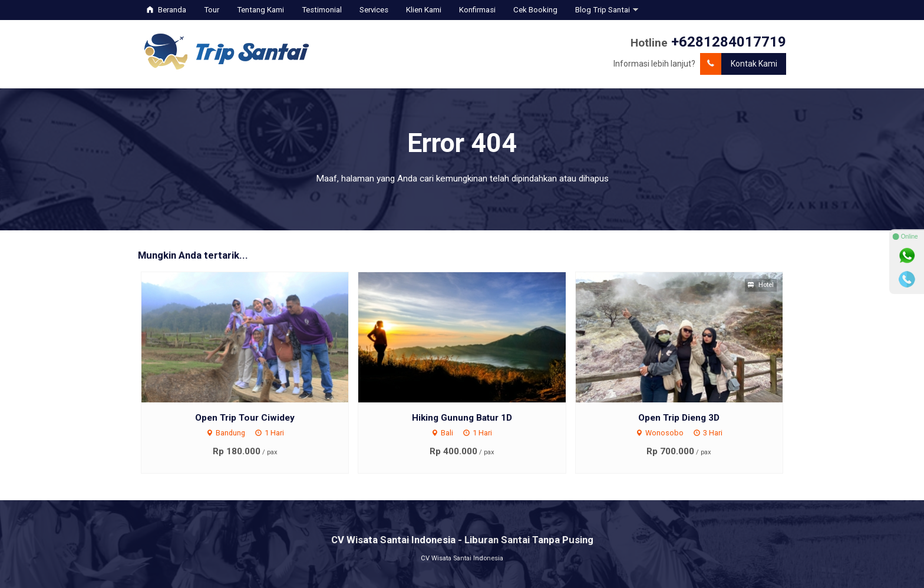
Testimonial (322, 10)
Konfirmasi (477, 10)
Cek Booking (535, 10)
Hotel (761, 285)
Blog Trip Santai (603, 10)
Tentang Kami (260, 10)
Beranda (166, 10)
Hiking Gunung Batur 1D (462, 418)
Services (374, 10)
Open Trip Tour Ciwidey (245, 418)
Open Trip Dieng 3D (679, 418)
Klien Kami (424, 10)
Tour (212, 10)
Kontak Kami (739, 64)
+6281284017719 (729, 42)
